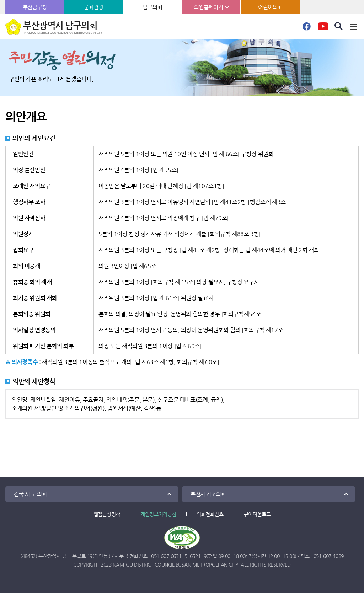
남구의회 (152, 7)
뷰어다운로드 (257, 514)
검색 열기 (339, 26)
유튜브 (323, 28)
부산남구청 (35, 7)
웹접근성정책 (107, 514)
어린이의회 (270, 7)
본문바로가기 (0, 0)
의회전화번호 (210, 514)
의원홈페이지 (209, 7)
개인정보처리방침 (158, 514)
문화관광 (93, 7)
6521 (195, 556)
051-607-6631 (166, 556)
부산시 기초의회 (208, 494)
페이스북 (306, 28)
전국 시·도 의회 (30, 494)
